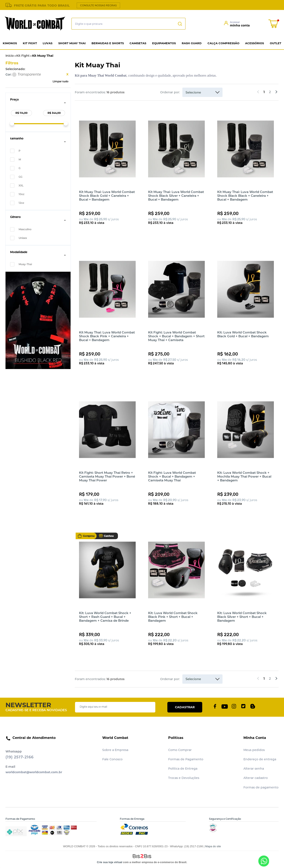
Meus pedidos (254, 750)
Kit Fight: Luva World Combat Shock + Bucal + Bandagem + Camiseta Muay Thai (172, 476)
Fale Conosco (112, 759)
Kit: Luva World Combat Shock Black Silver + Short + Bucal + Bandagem (242, 617)
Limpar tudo (61, 81)
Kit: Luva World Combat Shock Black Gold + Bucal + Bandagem (243, 334)
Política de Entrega (183, 769)
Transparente (14, 75)
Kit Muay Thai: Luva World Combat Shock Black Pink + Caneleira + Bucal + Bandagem (107, 336)
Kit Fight (30, 43)
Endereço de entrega (260, 759)
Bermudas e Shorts (108, 43)
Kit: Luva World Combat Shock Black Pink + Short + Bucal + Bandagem (173, 617)
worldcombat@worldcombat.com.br (34, 772)
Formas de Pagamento (186, 759)
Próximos (276, 92)
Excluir (67, 74)
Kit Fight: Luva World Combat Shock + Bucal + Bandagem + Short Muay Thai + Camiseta (176, 336)
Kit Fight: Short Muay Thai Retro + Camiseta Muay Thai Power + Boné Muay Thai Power (107, 476)
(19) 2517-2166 (20, 757)
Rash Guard (192, 43)
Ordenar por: (170, 92)
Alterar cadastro (256, 778)
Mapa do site (213, 846)
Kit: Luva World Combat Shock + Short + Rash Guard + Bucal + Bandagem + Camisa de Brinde (105, 617)
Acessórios (255, 43)
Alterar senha (254, 769)
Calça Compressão (223, 43)
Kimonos (10, 43)
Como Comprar (180, 750)
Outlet (276, 43)
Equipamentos (164, 43)
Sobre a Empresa (115, 750)
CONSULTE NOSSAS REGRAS (98, 5)
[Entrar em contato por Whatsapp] (264, 861)
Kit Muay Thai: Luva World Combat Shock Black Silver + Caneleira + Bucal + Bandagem (176, 196)
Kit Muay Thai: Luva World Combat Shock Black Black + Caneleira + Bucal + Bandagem (245, 196)
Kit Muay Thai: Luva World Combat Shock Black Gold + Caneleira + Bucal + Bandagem (107, 196)
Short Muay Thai (72, 43)
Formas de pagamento (261, 787)
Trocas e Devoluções (184, 778)
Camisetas (138, 43)
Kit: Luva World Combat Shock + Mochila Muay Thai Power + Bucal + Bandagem (244, 476)
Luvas (48, 43)
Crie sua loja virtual (109, 862)
